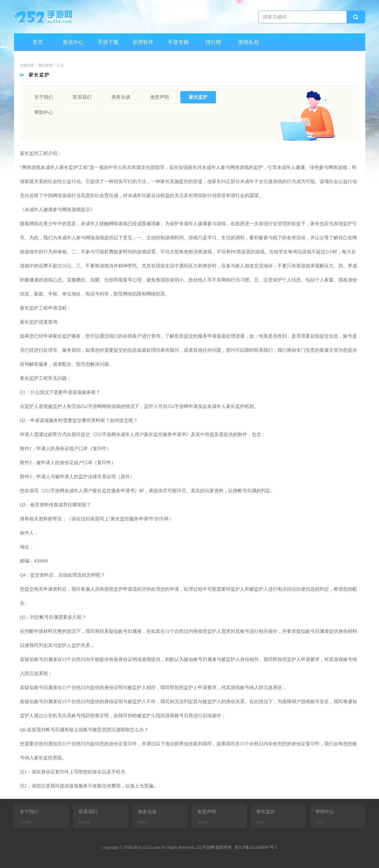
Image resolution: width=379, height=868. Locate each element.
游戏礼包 (248, 42)
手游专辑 (178, 42)
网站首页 (45, 65)
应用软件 (143, 42)
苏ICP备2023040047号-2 (256, 847)
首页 (38, 42)
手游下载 (108, 42)
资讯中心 (73, 42)
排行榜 (213, 42)
